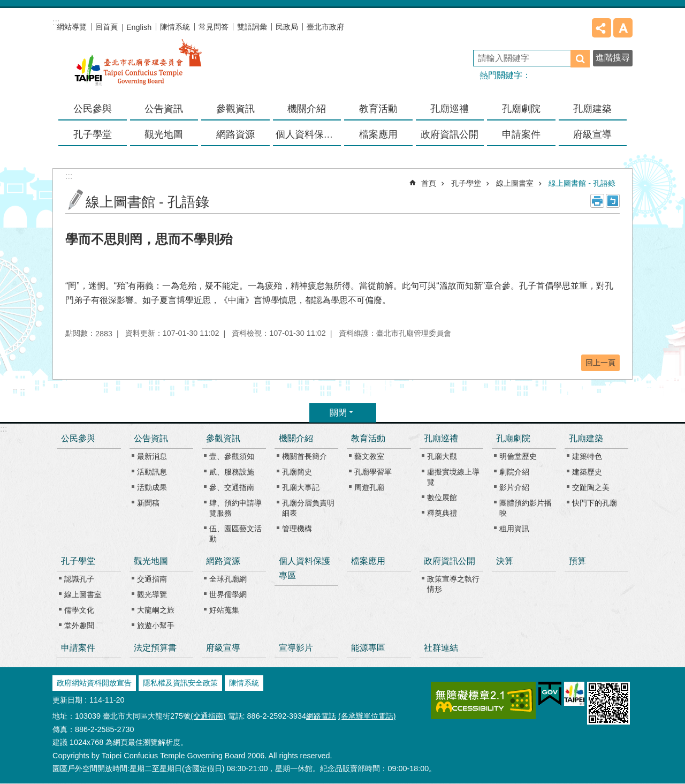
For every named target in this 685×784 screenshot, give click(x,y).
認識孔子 (79, 579)
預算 (577, 561)
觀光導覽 (152, 594)
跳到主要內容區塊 (6, 6)
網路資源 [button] (235, 134)
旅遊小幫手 (156, 625)
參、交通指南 (232, 487)
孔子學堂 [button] (93, 134)
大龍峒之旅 (156, 610)
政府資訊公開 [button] (450, 134)
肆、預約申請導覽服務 (235, 508)
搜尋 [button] (580, 59)
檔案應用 (378, 134)
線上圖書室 (515, 183)
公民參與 (93, 109)
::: (3, 429)
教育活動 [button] (378, 109)
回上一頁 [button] (600, 363)
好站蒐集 (224, 610)
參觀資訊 (223, 438)
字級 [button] (623, 28)
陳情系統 (175, 27)
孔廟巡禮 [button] (450, 109)
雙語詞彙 (252, 27)
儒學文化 (79, 610)
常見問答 (214, 27)
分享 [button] (602, 28)
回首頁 (106, 27)
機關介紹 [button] (307, 109)
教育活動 (368, 438)
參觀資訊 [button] (235, 109)
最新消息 (152, 456)
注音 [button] (613, 201)
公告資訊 (151, 438)
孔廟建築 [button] (592, 109)
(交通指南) (208, 716)
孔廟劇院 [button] (521, 109)
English (139, 27)
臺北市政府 (325, 27)
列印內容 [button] (597, 201)
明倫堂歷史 (518, 456)
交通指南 (152, 579)
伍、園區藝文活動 (235, 534)
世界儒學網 (228, 594)
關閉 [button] (338, 413)
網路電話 (321, 716)
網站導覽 (72, 27)
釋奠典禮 (442, 513)
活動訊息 (152, 472)
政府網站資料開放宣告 (94, 683)
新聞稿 (148, 503)
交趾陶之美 (591, 487)
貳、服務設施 (232, 472)
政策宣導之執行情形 (453, 584)
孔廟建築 (586, 438)
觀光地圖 (151, 561)
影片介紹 (514, 487)
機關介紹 (296, 438)
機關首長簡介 (305, 456)
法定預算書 (155, 648)
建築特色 (587, 456)
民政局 (287, 27)
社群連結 (441, 648)
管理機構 (297, 529)
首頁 (429, 183)
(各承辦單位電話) (367, 716)
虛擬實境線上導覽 (453, 477)
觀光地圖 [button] (164, 134)
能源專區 (368, 648)
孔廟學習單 (373, 472)
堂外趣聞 (79, 625)
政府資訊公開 (450, 561)
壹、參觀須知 (232, 456)
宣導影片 (296, 648)
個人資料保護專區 (309, 134)
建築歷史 (587, 472)
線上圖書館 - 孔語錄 (582, 183)
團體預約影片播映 (526, 508)
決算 (505, 561)
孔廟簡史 (297, 472)
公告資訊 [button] (164, 109)
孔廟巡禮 (441, 438)
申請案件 (521, 134)
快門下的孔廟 (595, 503)
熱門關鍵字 (501, 75)
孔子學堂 (466, 183)
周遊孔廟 (369, 487)
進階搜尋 (613, 58)
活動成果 (152, 487)
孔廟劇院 (513, 438)
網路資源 (223, 561)
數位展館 (442, 497)
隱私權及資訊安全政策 (180, 683)
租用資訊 (514, 529)
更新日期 (67, 700)
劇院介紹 (514, 472)
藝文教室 (369, 456)
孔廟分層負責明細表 (308, 508)
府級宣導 (592, 134)
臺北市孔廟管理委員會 (138, 69)
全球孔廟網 (228, 579)
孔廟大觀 (442, 456)
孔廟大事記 (301, 487)
